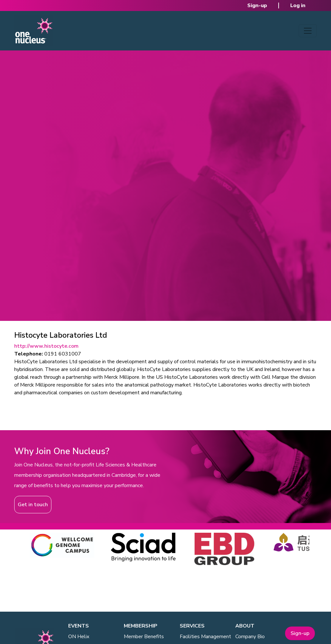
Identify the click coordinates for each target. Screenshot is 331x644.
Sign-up (257, 5)
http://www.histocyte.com (46, 346)
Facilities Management (205, 637)
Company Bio (250, 637)
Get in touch (33, 505)
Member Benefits (144, 637)
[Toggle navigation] (308, 31)
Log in (298, 5)
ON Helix (79, 637)
